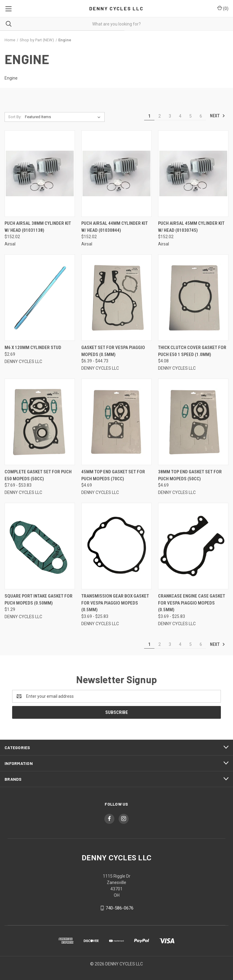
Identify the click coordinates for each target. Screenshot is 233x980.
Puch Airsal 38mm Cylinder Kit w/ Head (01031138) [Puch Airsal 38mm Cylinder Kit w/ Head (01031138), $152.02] (38, 227)
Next (218, 116)
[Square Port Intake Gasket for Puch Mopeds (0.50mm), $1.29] (40, 546)
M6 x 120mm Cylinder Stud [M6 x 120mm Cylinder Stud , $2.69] (33, 348)
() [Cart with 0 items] (223, 8)
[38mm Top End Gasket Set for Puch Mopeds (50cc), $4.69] (193, 422)
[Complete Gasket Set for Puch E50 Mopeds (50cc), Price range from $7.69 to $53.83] (40, 422)
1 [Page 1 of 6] (149, 116)
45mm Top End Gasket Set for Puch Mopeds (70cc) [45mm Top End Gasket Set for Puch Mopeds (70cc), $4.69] (113, 475)
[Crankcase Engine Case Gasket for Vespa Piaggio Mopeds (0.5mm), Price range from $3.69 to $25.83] (193, 546)
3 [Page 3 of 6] (170, 116)
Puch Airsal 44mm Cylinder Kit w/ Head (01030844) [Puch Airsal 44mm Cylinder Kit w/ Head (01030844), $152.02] (115, 227)
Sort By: (15, 117)
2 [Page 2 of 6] (160, 116)
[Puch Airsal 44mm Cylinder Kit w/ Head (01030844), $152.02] (116, 174)
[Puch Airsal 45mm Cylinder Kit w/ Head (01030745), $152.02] (193, 174)
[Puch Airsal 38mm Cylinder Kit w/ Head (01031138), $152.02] (40, 174)
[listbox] (64, 117)
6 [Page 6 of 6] (201, 116)
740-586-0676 (120, 908)
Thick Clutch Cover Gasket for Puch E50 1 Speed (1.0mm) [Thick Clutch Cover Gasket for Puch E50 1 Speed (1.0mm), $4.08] (192, 351)
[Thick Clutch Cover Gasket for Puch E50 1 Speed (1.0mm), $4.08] (193, 298)
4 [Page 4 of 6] (180, 116)
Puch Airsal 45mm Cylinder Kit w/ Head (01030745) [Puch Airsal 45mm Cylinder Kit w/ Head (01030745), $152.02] (191, 227)
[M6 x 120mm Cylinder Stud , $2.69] (40, 298)
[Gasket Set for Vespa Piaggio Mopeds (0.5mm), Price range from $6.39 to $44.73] (116, 298)
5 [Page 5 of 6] (191, 116)
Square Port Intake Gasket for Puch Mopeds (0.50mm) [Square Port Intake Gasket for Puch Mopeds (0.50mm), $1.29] (39, 600)
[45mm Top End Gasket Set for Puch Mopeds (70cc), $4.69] (116, 422)
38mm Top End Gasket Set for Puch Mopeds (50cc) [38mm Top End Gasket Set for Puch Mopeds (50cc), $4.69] (190, 475)
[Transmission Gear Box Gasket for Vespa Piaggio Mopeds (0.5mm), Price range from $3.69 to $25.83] (116, 546)
